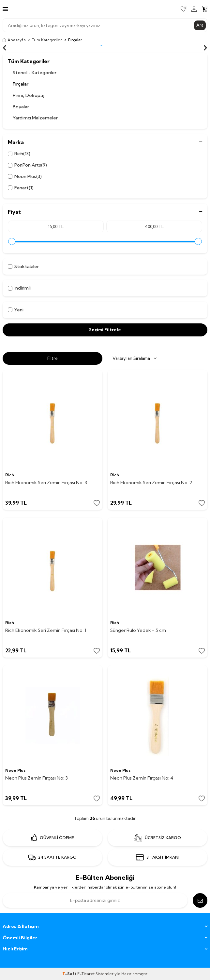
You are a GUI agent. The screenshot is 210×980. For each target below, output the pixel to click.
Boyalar (21, 107)
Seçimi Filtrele (105, 330)
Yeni (16, 310)
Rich (19, 154)
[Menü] (5, 9)
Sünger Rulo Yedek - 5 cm (138, 630)
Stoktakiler (23, 266)
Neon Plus (25, 177)
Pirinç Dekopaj (29, 95)
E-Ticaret (86, 974)
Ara (200, 25)
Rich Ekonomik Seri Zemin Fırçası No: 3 (46, 483)
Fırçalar (21, 84)
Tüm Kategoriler (47, 40)
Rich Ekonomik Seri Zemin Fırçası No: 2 (151, 483)
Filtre (52, 358)
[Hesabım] (194, 9)
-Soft (70, 974)
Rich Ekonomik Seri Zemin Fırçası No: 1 (46, 630)
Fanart (21, 188)
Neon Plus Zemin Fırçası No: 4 (142, 778)
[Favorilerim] (183, 9)
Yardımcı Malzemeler (35, 118)
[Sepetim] (205, 9)
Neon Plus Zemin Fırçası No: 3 (37, 778)
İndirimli (19, 288)
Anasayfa (14, 40)
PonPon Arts (27, 165)
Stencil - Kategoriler (35, 73)
